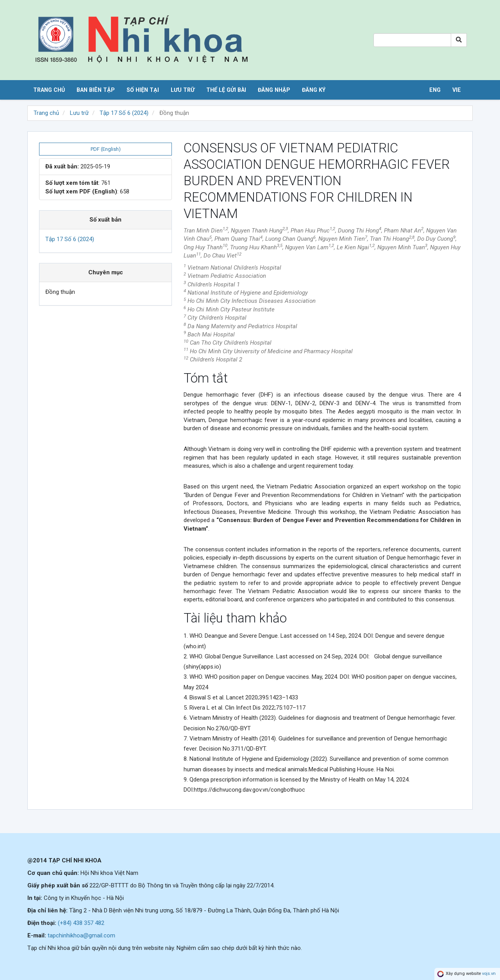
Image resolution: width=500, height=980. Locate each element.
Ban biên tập (96, 90)
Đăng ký (314, 90)
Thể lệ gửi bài (226, 90)
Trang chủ (49, 90)
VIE (457, 90)
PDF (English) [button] (106, 149)
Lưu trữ (183, 90)
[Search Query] (412, 40)
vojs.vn (489, 974)
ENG (435, 90)
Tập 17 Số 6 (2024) (124, 113)
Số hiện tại (143, 90)
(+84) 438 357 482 (81, 923)
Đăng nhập (274, 90)
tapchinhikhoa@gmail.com (81, 935)
